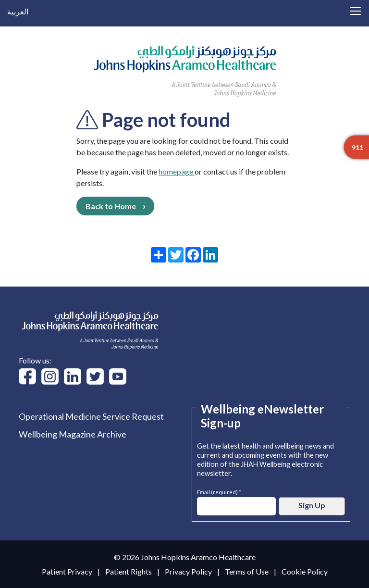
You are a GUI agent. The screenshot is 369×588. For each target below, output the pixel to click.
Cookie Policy (305, 571)
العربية (18, 11)
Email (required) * (219, 491)
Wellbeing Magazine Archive (73, 434)
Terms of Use (247, 571)
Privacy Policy (188, 571)
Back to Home (111, 206)
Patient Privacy (67, 571)
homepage (177, 171)
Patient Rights (129, 571)
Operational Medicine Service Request (91, 416)
